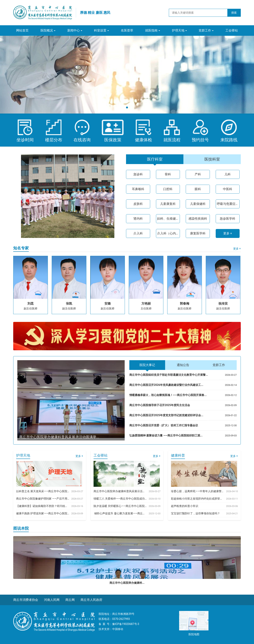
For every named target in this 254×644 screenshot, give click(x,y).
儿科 (228, 174)
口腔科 (168, 189)
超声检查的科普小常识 (185, 506)
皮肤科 (138, 204)
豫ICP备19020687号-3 (126, 624)
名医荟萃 (127, 30)
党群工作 (205, 30)
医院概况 (47, 30)
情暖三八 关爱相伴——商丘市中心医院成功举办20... (120, 499)
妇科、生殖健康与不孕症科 (168, 219)
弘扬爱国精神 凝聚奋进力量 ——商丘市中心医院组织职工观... (166, 435)
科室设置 (100, 30)
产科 (198, 174)
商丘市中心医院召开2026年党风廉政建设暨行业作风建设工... (166, 385)
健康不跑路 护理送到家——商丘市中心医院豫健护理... (43, 513)
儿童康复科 (168, 204)
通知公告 (183, 365)
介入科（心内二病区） (168, 233)
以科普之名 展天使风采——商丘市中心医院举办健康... (43, 491)
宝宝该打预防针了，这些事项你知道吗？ (195, 513)
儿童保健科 (198, 204)
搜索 (234, 13)
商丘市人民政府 (91, 600)
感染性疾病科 (198, 219)
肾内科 (138, 219)
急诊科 (138, 174)
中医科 (228, 189)
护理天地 (178, 30)
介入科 (138, 233)
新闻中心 (74, 30)
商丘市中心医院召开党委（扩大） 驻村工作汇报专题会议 (164, 425)
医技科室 (212, 159)
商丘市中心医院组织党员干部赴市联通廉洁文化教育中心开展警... (169, 375)
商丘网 (70, 600)
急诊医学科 (228, 219)
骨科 (168, 174)
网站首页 (22, 30)
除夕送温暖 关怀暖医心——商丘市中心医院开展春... (120, 506)
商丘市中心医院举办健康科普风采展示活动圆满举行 (120, 491)
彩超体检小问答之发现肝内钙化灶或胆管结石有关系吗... (198, 499)
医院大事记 (147, 365)
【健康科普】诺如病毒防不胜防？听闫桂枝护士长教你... (43, 506)
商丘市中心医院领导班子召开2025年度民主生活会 (160, 405)
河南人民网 (52, 600)
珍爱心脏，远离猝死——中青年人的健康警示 (198, 491)
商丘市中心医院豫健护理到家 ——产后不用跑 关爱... (43, 499)
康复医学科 (198, 233)
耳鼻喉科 (138, 189)
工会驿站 (232, 30)
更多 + (228, 233)
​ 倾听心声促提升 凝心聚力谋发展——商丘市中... (120, 513)
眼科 (198, 189)
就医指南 (151, 30)
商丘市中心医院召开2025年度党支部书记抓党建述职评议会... (166, 415)
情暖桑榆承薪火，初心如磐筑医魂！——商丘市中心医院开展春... (168, 395)
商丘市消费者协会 (26, 600)
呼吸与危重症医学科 (228, 204)
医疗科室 (155, 159)
